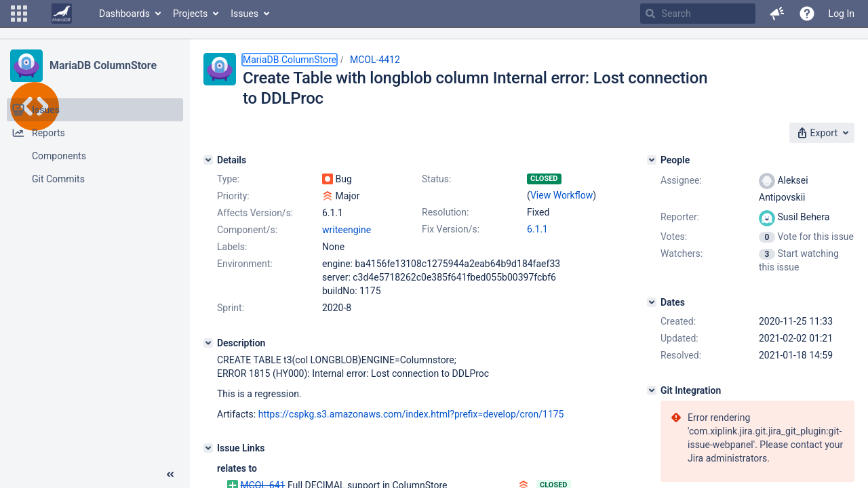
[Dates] (652, 302)
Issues (244, 14)
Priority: (233, 196)
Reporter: (680, 217)
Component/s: (247, 230)
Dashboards (124, 14)
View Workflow (561, 195)
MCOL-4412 (375, 60)
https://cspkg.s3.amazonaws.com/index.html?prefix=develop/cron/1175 (411, 414)
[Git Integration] (652, 390)
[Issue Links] (208, 448)
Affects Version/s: (255, 213)
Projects (190, 14)
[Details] (208, 160)
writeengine (347, 230)
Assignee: (681, 180)
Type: (228, 179)
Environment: (245, 264)
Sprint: (231, 308)
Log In (842, 14)
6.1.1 (537, 229)
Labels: (232, 247)
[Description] (208, 343)
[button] (19, 14)
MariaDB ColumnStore (103, 65)
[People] (652, 160)
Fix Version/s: (451, 229)
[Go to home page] (62, 14)
